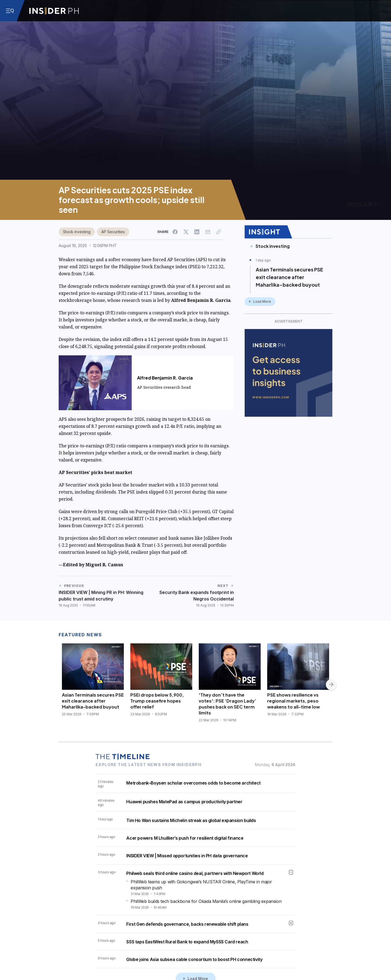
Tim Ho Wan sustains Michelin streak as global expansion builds (191, 820)
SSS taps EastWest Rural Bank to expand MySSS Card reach (187, 942)
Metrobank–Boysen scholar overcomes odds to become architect (193, 783)
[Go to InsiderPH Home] (54, 11)
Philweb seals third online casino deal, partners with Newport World (195, 873)
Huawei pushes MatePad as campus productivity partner (184, 802)
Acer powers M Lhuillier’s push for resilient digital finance (185, 838)
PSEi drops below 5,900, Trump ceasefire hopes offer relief (157, 701)
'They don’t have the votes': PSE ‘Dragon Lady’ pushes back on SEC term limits (228, 704)
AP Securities (113, 232)
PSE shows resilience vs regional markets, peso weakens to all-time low (294, 701)
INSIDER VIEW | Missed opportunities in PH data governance (187, 856)
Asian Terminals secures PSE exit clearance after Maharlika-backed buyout (289, 277)
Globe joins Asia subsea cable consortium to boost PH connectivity (194, 959)
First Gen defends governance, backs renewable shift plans (187, 924)
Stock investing (77, 232)
